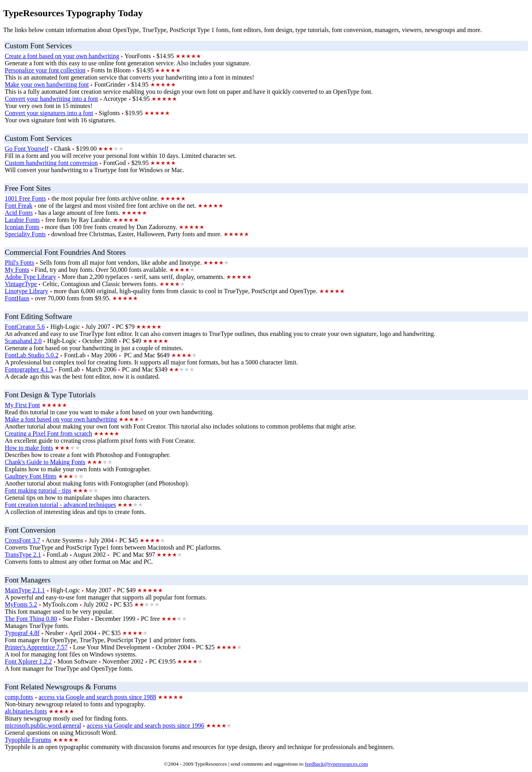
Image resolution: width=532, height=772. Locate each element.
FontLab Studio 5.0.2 (32, 355)
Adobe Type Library (30, 277)
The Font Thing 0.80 (31, 619)
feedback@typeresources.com (336, 764)
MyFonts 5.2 (21, 604)
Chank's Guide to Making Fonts (45, 462)
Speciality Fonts (25, 234)
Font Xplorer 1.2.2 (28, 661)
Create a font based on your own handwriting (62, 56)
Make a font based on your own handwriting (61, 419)
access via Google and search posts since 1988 (98, 697)
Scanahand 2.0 (23, 341)
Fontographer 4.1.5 (29, 369)
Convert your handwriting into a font (51, 99)
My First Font (22, 405)
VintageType (21, 284)
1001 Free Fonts (25, 198)
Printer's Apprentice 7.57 (36, 647)
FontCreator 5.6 (25, 327)
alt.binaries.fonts (26, 711)
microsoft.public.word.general (43, 726)
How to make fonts (29, 448)
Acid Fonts (19, 213)
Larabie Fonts (22, 220)
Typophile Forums (28, 740)
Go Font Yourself (27, 149)
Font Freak (19, 206)
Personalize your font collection (45, 70)
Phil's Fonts (19, 263)
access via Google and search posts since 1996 (145, 726)
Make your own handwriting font (47, 84)
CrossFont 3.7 (23, 540)
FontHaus (17, 298)
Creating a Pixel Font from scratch (48, 433)
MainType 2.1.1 (25, 590)
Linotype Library (27, 291)
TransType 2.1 (23, 555)
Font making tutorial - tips (38, 490)
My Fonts (17, 270)
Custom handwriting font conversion (51, 163)
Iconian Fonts (22, 227)
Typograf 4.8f (22, 633)
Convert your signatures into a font (49, 113)
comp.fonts (19, 697)
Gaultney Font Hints (31, 476)
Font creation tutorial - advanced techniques (60, 505)
